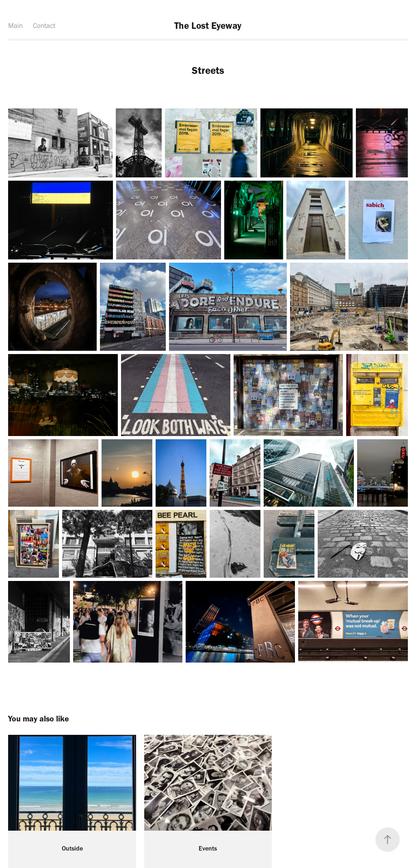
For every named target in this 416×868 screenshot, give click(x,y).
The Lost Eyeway (208, 26)
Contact (44, 26)
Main (15, 26)
